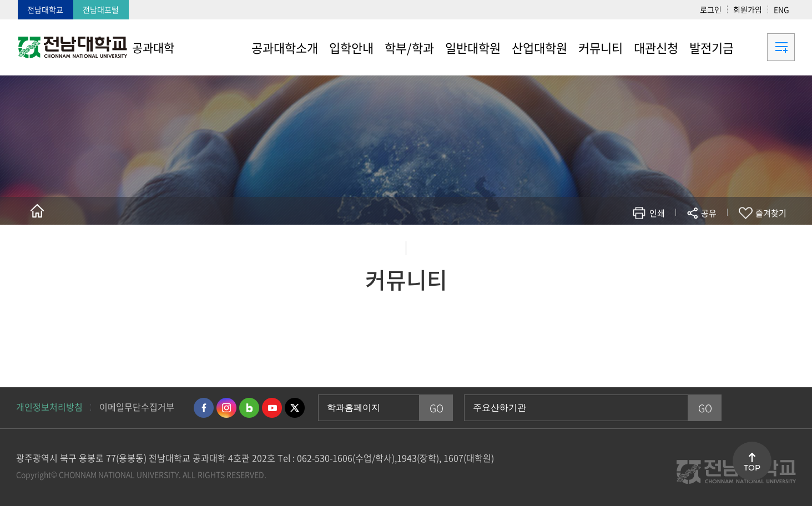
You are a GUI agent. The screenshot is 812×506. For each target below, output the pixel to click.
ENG (781, 9)
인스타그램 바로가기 (226, 408)
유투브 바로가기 (272, 408)
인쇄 (657, 213)
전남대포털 (101, 9)
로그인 (711, 9)
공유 (709, 213)
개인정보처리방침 (49, 407)
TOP (752, 468)
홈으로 (37, 211)
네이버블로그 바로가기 (249, 408)
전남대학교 (45, 9)
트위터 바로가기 (295, 408)
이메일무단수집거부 (137, 407)
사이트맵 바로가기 (767, 47)
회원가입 (748, 9)
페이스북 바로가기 (204, 408)
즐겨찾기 (771, 213)
